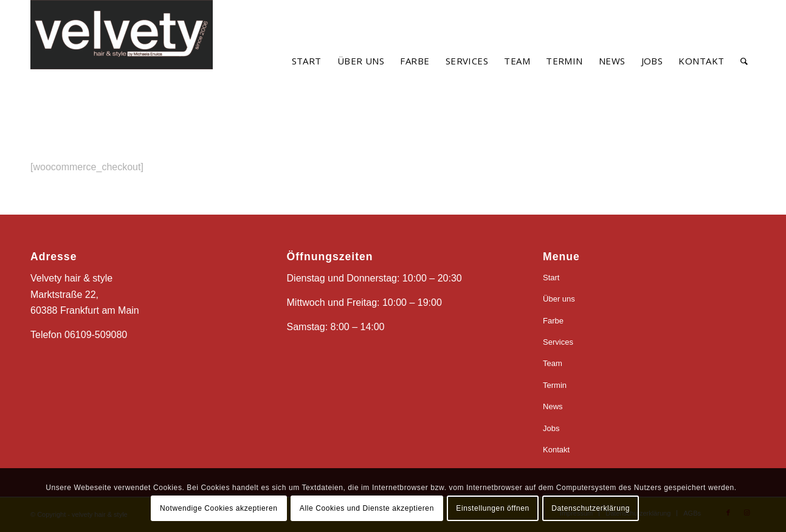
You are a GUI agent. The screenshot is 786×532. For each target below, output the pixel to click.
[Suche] (744, 61)
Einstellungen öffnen (493, 508)
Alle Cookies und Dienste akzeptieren (367, 508)
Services (558, 342)
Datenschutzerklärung (591, 508)
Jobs (551, 428)
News (553, 406)
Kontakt (556, 450)
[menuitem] (307, 61)
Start (551, 278)
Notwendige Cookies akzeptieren (219, 508)
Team (553, 363)
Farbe (553, 321)
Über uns (559, 299)
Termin (555, 385)
